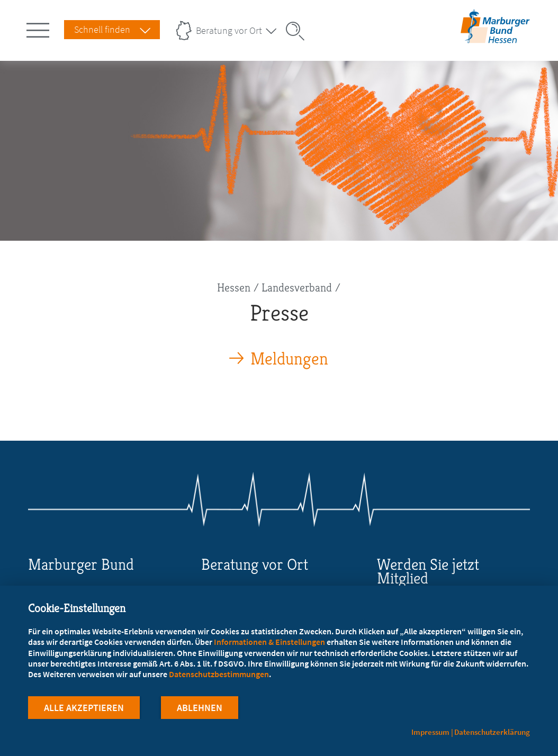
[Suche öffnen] (299, 31)
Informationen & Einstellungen (269, 642)
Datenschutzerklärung (492, 732)
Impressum (430, 732)
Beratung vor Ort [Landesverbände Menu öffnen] (229, 30)
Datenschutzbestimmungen (219, 674)
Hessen (234, 288)
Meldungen (289, 359)
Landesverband (297, 288)
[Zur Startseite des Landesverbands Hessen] (495, 36)
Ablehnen (200, 708)
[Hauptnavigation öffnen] (40, 28)
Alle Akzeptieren (84, 708)
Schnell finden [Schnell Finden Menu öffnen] (102, 29)
